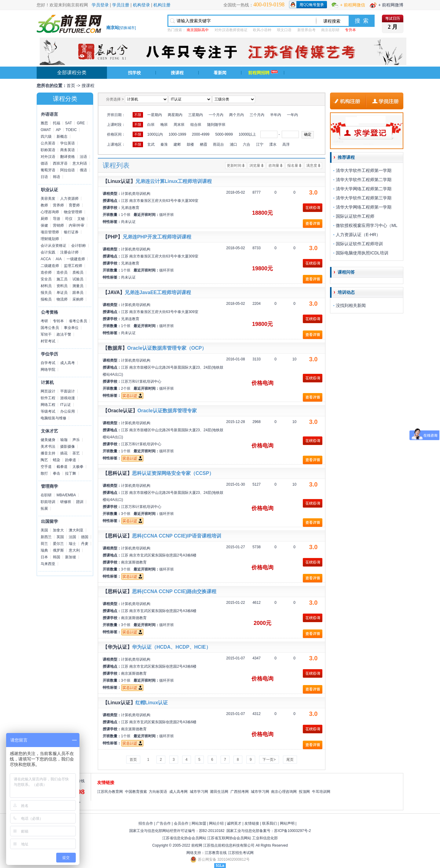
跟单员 (78, 293)
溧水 (273, 144)
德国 (85, 537)
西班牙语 (60, 163)
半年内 (276, 115)
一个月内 (216, 115)
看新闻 (220, 73)
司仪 (69, 219)
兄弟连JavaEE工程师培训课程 (158, 292)
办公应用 (68, 411)
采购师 (78, 299)
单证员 (62, 293)
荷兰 (44, 544)
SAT (68, 123)
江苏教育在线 (216, 853)
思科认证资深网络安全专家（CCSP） (173, 473)
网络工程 (48, 405)
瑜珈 (64, 440)
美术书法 (48, 447)
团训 (80, 502)
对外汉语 (48, 157)
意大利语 (80, 163)
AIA (59, 259)
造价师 (46, 272)
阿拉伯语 (68, 170)
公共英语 (48, 143)
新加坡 (71, 557)
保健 (44, 225)
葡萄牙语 (48, 170)
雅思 (44, 123)
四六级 (46, 137)
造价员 (62, 272)
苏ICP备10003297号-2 (292, 831)
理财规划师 (50, 239)
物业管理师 (73, 212)
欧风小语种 (262, 30)
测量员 (78, 286)
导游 (57, 219)
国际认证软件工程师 (355, 216)
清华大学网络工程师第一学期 (364, 207)
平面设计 (68, 391)
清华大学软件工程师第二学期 (364, 180)
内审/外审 (77, 225)
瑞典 (44, 550)
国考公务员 (50, 328)
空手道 (46, 467)
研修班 (66, 502)
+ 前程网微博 (391, 5)
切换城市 (127, 28)
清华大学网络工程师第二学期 (364, 189)
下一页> (269, 760)
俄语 (83, 170)
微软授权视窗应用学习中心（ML (367, 225)
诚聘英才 (234, 823)
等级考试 (48, 411)
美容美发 (48, 199)
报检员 (46, 299)
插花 (64, 453)
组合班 (196, 125)
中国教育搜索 (136, 792)
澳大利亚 (76, 530)
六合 (247, 144)
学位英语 (68, 143)
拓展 (44, 509)
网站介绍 (216, 823)
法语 (83, 157)
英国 (60, 537)
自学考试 (48, 363)
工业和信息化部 (265, 838)
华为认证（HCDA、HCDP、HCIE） (171, 647)
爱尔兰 (58, 544)
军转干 (46, 334)
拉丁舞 (71, 473)
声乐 (76, 440)
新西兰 (46, 537)
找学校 (134, 73)
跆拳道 (71, 460)
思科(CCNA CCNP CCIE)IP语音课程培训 (177, 536)
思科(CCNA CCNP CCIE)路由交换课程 (174, 591)
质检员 (78, 272)
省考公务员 (78, 321)
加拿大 (58, 530)
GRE (81, 123)
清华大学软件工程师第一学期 (364, 170)
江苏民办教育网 (110, 792)
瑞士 (72, 544)
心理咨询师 (50, 212)
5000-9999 (224, 134)
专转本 (58, 321)
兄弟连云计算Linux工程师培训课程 (174, 181)
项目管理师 (50, 232)
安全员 (46, 279)
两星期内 (175, 115)
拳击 (57, 473)
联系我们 (269, 823)
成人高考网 (178, 792)
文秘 (81, 219)
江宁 (260, 144)
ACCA (46, 259)
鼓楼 (190, 144)
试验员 (78, 279)
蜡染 (57, 460)
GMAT (46, 130)
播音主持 (48, 453)
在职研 (46, 495)
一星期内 (155, 115)
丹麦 (85, 544)
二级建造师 (50, 266)
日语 (44, 177)
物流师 (62, 299)
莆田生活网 (219, 792)
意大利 (74, 550)
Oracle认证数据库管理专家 (167, 411)
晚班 (164, 125)
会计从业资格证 (53, 246)
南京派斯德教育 (134, 562)
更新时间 (234, 166)
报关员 (46, 293)
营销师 (58, 225)
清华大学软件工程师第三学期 (364, 198)
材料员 (46, 286)
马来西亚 (48, 564)
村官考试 (48, 341)
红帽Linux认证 (152, 703)
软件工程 (48, 398)
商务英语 (68, 150)
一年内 (292, 115)
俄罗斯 (58, 550)
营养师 (58, 205)
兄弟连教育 (130, 208)
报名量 (293, 166)
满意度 (312, 166)
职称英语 (48, 150)
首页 (71, 86)
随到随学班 (216, 125)
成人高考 (68, 363)
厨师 (44, 219)
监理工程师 (73, 266)
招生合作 (146, 823)
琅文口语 (284, 30)
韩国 (57, 557)
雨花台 (218, 144)
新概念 (62, 137)
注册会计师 (69, 252)
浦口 (233, 144)
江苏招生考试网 (241, 853)
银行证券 (71, 232)
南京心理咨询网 (284, 792)
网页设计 (48, 391)
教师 (44, 205)
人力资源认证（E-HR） (358, 235)
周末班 (179, 125)
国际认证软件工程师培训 (359, 244)
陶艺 (44, 460)
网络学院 (48, 370)
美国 (44, 530)
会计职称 (79, 246)
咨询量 (274, 166)
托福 (57, 123)
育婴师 (74, 205)
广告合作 (163, 823)
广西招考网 (240, 792)
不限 (138, 115)
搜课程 (177, 73)
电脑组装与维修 (53, 418)
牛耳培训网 (321, 792)
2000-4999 (201, 134)
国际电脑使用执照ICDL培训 (362, 253)
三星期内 (196, 115)
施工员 (62, 279)
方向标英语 (158, 792)
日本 (44, 557)
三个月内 (257, 115)
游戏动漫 (68, 398)
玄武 (151, 144)
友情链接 (252, 823)
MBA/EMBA (66, 495)
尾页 (290, 760)
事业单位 (71, 328)
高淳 (286, 144)
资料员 (62, 286)
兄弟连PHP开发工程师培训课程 (157, 237)
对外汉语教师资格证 (231, 30)
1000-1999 (177, 134)
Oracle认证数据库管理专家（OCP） (167, 348)
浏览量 (255, 166)
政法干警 (64, 334)
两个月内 (237, 115)
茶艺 (76, 453)
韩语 (57, 177)
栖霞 (204, 144)
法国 (72, 537)
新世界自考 (306, 30)
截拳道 (62, 467)
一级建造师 (76, 259)
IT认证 (66, 405)
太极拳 (78, 467)
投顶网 (304, 792)
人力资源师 (69, 199)
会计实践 (48, 252)
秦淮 (164, 144)
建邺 (177, 144)
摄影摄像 (68, 447)
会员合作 (181, 823)
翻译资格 (68, 157)
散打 (44, 473)
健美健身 (48, 440)
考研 (44, 321)
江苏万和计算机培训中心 (141, 381)
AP (58, 130)
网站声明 (287, 823)
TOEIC (71, 130)
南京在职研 (330, 30)
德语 (44, 163)
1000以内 (155, 134)
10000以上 (247, 134)
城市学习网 (199, 792)
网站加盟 (199, 823)
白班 (151, 125)
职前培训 (48, 502)
